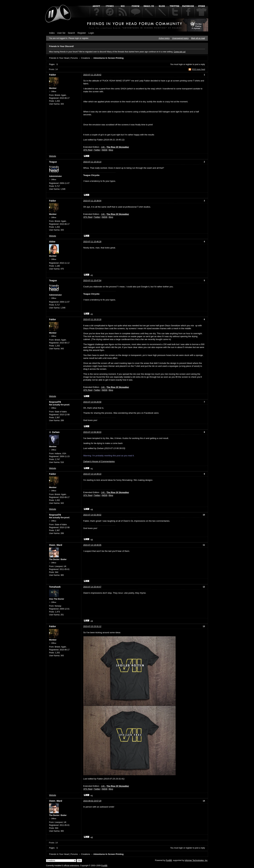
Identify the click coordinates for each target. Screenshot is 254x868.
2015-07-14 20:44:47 (92, 587)
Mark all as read (198, 38)
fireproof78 (55, 402)
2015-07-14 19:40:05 (92, 545)
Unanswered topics (180, 38)
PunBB (169, 860)
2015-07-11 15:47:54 (92, 281)
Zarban (56, 432)
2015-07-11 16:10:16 (92, 319)
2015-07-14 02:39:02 (92, 515)
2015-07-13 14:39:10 (92, 474)
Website (53, 156)
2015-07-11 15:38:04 (92, 201)
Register (82, 33)
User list (61, 33)
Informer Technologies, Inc (196, 860)
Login (91, 33)
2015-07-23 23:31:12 (92, 626)
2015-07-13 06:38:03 (92, 432)
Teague (53, 162)
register (189, 64)
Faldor (53, 75)
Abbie (52, 242)
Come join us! (180, 52)
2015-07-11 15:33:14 (92, 162)
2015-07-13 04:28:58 (92, 402)
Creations (86, 58)
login (181, 64)
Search (71, 33)
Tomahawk (55, 587)
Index (52, 33)
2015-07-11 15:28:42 (92, 75)
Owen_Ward (56, 545)
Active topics (164, 38)
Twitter (97, 150)
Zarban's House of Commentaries (99, 461)
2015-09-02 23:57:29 (92, 801)
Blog (111, 150)
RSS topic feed (199, 69)
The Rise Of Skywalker (118, 147)
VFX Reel (88, 150)
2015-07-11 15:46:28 (92, 242)
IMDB (105, 150)
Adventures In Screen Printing (108, 58)
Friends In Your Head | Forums (63, 58)
